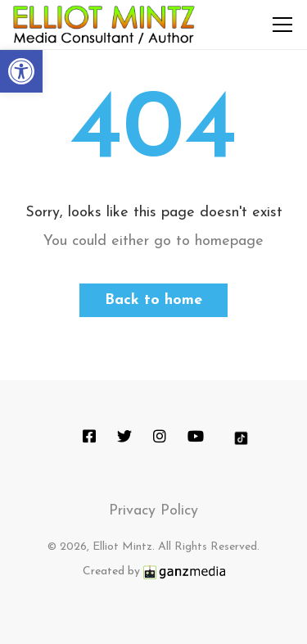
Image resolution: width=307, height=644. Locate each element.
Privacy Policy (153, 511)
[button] (21, 71)
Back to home (153, 300)
